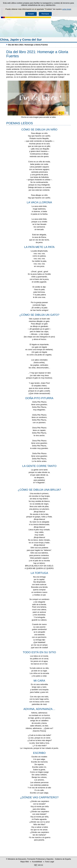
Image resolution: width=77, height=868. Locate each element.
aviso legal (67, 9)
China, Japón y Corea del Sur (21, 40)
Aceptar (31, 14)
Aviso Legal (50, 862)
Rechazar (45, 14)
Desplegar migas (4, 45)
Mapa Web (25, 862)
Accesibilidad (37, 862)
